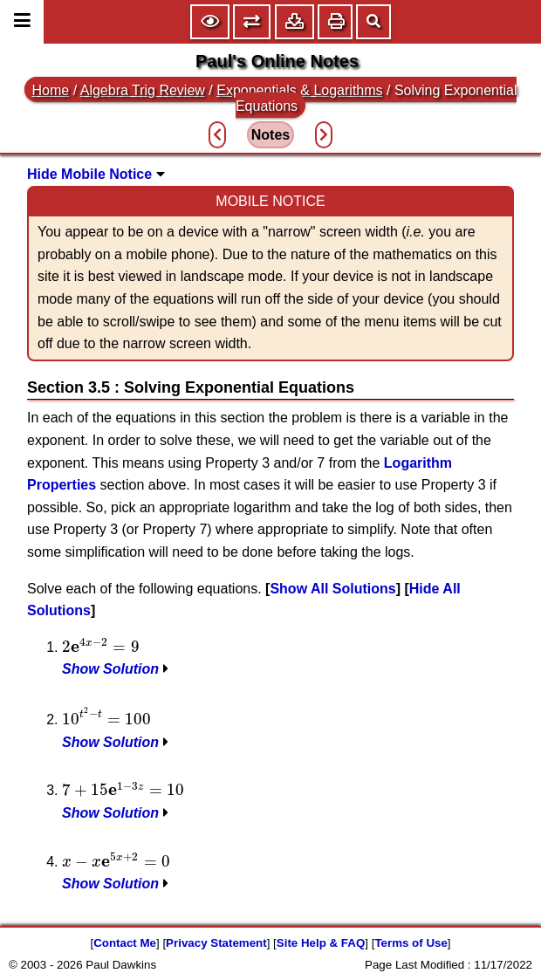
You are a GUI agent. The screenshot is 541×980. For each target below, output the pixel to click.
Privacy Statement (216, 943)
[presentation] (101, 645)
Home (51, 90)
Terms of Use (411, 943)
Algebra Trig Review (143, 90)
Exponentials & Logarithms (299, 90)
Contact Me (125, 943)
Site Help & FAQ (321, 943)
